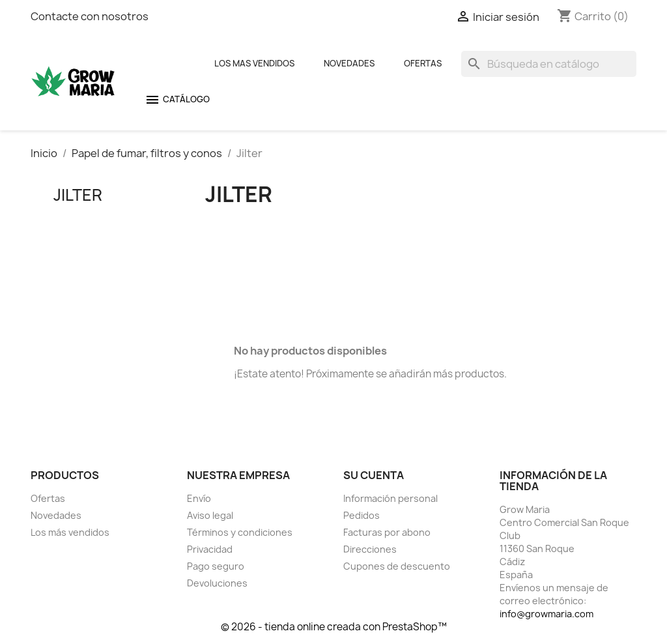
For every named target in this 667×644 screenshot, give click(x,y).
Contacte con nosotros (90, 16)
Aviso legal (210, 515)
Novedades (349, 63)
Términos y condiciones (240, 532)
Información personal (390, 498)
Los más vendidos (70, 532)
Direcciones (370, 549)
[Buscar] (549, 64)
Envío (199, 498)
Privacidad (210, 549)
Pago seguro (216, 566)
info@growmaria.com (546, 614)
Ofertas (423, 63)
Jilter (78, 195)
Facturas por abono (387, 532)
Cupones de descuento (397, 566)
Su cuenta (374, 475)
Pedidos (362, 515)
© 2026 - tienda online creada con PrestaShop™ (334, 627)
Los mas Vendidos (254, 63)
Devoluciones (217, 583)
